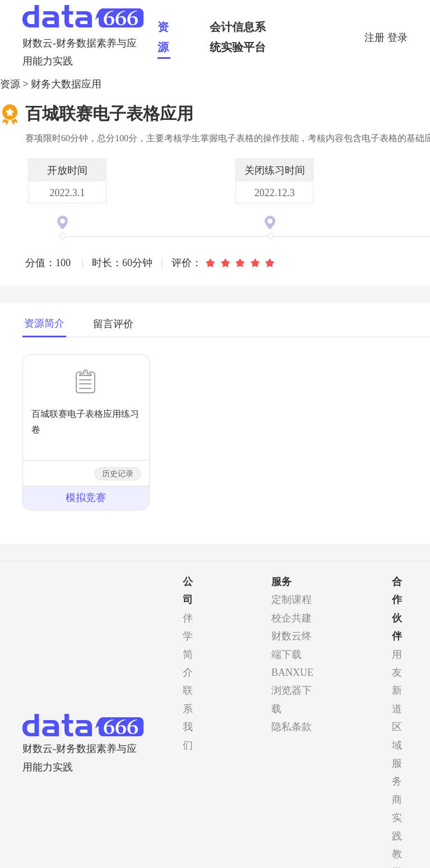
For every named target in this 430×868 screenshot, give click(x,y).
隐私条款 (292, 727)
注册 (376, 38)
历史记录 (118, 474)
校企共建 (292, 618)
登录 (397, 38)
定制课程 (292, 600)
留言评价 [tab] (113, 324)
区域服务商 (397, 763)
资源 (163, 37)
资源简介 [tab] (44, 323)
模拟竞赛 (86, 498)
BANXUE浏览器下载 (292, 691)
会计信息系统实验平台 (238, 37)
